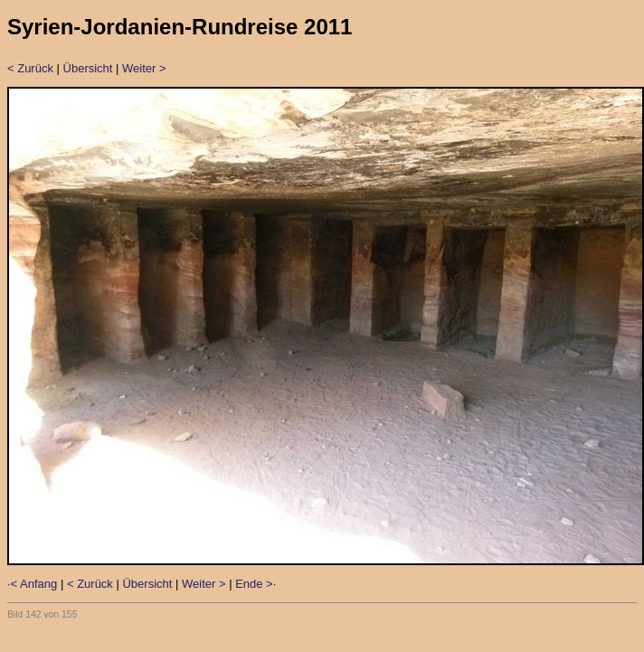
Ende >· (256, 584)
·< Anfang (32, 584)
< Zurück (30, 68)
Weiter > (144, 68)
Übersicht (88, 68)
